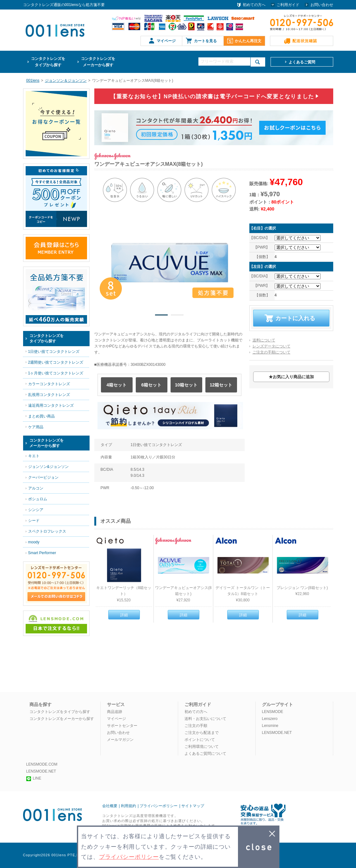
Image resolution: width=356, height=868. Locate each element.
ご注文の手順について (272, 352)
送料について (264, 340)
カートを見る (205, 41)
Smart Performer (42, 553)
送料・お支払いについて (205, 719)
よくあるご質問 (302, 62)
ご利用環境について (202, 747)
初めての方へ (254, 5)
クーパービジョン (43, 477)
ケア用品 (36, 427)
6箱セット (152, 385)
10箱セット (186, 385)
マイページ (166, 41)
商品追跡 (115, 712)
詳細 (124, 615)
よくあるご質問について (205, 754)
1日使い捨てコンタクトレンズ (54, 352)
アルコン (36, 488)
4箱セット (117, 385)
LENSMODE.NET (277, 733)
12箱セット (221, 385)
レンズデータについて (272, 346)
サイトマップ (193, 806)
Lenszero (270, 719)
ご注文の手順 (196, 726)
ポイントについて (200, 740)
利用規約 (128, 806)
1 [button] (161, 316)
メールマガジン (120, 740)
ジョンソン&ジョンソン (48, 467)
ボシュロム (38, 499)
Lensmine (270, 726)
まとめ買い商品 (41, 416)
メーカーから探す (98, 61)
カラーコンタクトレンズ (49, 384)
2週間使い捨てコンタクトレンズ (56, 362)
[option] (170, 262)
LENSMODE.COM (42, 764)
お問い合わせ (322, 5)
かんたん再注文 (248, 41)
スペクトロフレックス (47, 531)
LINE (34, 778)
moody (34, 542)
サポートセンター (122, 726)
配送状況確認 (305, 41)
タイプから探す (48, 61)
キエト (34, 456)
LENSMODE (273, 712)
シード (34, 521)
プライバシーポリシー (159, 806)
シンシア (36, 510)
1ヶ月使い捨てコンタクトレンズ (56, 373)
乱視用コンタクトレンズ (49, 395)
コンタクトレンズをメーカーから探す (62, 719)
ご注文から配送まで (202, 733)
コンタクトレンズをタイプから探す (60, 712)
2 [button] (177, 316)
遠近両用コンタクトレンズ (51, 405)
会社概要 (110, 806)
